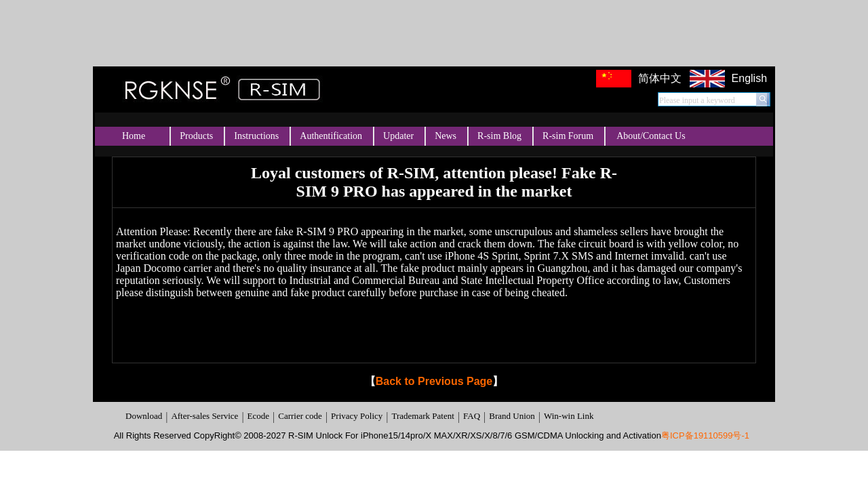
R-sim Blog (499, 136)
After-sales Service (204, 416)
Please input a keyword (697, 100)
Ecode (258, 416)
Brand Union (512, 416)
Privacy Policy (357, 416)
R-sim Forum (568, 136)
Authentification (331, 136)
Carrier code (300, 416)
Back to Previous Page (434, 381)
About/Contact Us (651, 136)
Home (134, 136)
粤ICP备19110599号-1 (705, 435)
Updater (398, 136)
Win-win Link (569, 416)
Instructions (256, 136)
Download (144, 416)
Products (196, 136)
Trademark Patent (422, 416)
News (446, 136)
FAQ (472, 416)
